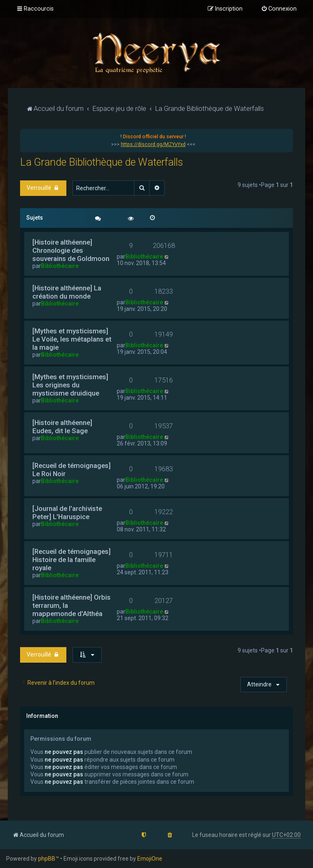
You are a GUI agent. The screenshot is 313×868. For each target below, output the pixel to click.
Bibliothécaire (60, 266)
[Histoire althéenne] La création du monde (67, 292)
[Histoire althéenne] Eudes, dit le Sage (62, 427)
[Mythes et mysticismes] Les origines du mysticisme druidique (70, 385)
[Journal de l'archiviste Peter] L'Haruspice (67, 513)
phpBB (47, 859)
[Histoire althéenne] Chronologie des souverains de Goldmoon (71, 250)
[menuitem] (279, 9)
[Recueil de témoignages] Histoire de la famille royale (71, 560)
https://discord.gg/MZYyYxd (153, 144)
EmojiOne (150, 859)
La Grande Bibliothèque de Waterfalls (102, 162)
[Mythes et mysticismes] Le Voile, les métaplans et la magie (72, 339)
